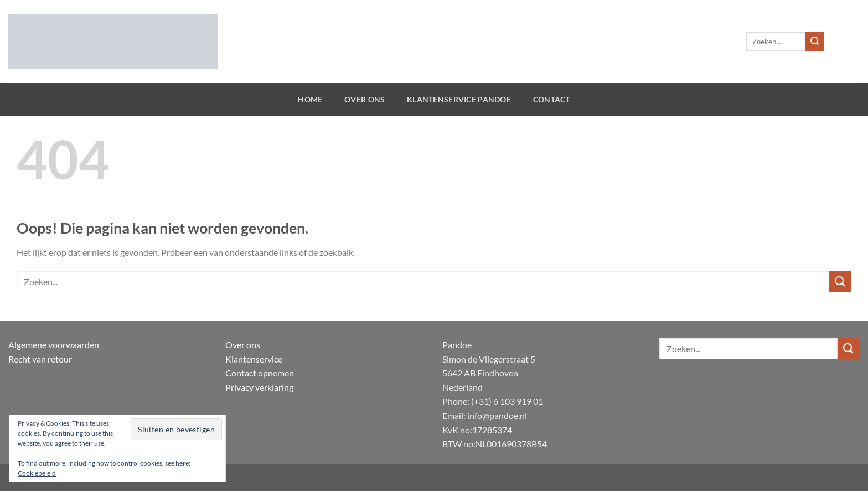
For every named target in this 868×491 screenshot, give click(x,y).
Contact (552, 99)
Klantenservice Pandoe (459, 99)
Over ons (365, 99)
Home (310, 99)
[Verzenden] (815, 42)
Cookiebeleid (37, 473)
